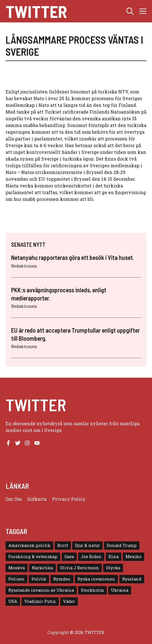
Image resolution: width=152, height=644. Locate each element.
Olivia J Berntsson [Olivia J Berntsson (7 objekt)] (79, 568)
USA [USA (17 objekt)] (13, 601)
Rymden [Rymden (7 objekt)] (62, 579)
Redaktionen (24, 266)
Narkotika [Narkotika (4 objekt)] (42, 568)
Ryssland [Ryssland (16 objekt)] (132, 579)
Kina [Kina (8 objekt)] (114, 557)
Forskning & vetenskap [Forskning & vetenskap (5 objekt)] (33, 557)
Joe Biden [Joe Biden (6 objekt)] (91, 557)
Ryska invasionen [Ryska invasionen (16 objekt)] (96, 579)
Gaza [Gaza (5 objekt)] (69, 557)
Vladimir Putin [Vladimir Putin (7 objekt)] (40, 601)
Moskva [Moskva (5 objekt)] (17, 568)
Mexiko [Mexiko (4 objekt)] (133, 557)
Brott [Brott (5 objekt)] (63, 545)
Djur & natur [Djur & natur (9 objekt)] (87, 545)
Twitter (36, 11)
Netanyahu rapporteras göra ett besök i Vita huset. (73, 257)
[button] (130, 11)
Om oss (14, 499)
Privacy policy (69, 499)
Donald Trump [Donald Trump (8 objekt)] (122, 545)
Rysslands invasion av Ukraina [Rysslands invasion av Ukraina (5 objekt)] (41, 590)
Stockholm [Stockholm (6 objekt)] (92, 590)
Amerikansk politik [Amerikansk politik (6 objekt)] (29, 545)
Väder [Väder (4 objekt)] (69, 601)
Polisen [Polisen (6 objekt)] (16, 579)
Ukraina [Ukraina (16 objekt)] (120, 590)
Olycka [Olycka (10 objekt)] (113, 568)
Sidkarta (37, 499)
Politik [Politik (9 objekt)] (39, 579)
